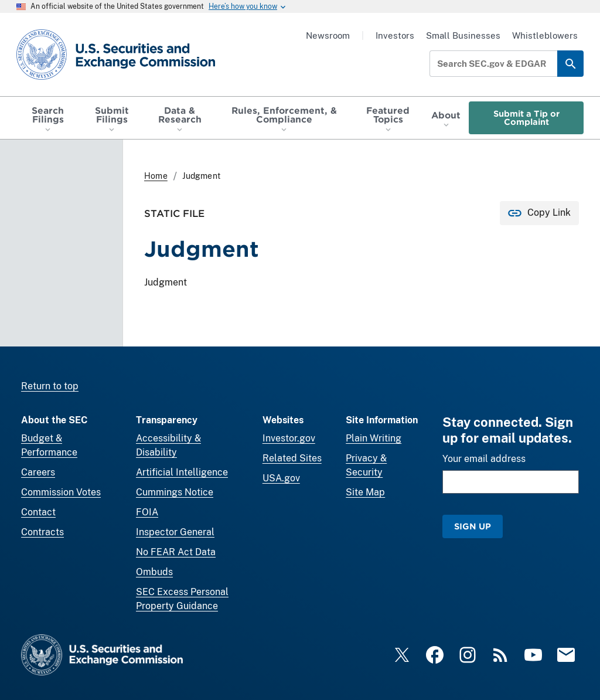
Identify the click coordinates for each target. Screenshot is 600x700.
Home (156, 176)
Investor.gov (289, 438)
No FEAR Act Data (176, 552)
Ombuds (154, 572)
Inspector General (175, 532)
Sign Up (473, 526)
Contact (38, 512)
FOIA (147, 512)
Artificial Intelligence (182, 472)
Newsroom (328, 35)
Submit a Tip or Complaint (526, 118)
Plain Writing (374, 438)
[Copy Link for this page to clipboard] (539, 213)
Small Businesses (463, 35)
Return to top (50, 386)
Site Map (365, 492)
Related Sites (292, 458)
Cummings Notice (175, 492)
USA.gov (281, 478)
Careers (38, 472)
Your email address (484, 459)
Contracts (42, 532)
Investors (395, 35)
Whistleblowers (545, 35)
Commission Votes (61, 492)
